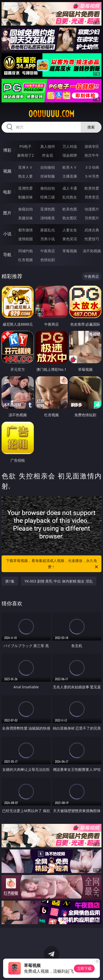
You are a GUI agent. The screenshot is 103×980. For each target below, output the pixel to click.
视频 (7, 171)
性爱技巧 (92, 239)
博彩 (7, 150)
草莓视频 (70, 251)
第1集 (10, 581)
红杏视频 (25, 260)
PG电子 (26, 146)
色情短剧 (48, 260)
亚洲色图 (48, 209)
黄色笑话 (70, 239)
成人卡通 (70, 188)
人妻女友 (70, 230)
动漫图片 (92, 209)
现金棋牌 (70, 155)
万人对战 (70, 146)
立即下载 (84, 968)
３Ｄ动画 (92, 167)
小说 (7, 234)
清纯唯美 (48, 218)
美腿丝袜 (25, 218)
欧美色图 (70, 209)
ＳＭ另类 (92, 176)
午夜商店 (48, 251)
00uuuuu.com (51, 114)
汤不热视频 (92, 251)
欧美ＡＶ (70, 167)
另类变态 (92, 197)
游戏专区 (92, 146)
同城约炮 (25, 251)
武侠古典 (92, 230)
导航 (7, 255)
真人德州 (48, 146)
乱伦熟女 (70, 197)
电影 (7, 192)
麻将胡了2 (25, 155)
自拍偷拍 (48, 167)
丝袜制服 (48, 176)
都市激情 (25, 230)
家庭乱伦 (48, 230)
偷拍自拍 (48, 188)
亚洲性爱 (25, 188)
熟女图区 (70, 218)
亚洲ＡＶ (25, 167)
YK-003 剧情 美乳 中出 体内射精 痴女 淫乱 (59, 581)
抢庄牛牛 (92, 155)
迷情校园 (25, 239)
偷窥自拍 (25, 209)
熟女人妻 (25, 176)
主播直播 (70, 176)
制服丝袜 (25, 197)
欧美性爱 (92, 188)
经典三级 (48, 197)
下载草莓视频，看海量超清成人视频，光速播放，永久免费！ (52, 564)
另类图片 (92, 218)
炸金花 (48, 155)
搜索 (91, 127)
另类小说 (48, 239)
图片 (7, 213)
